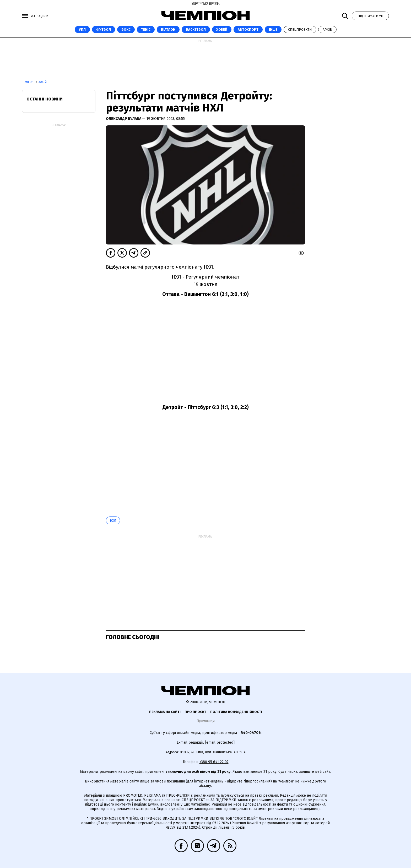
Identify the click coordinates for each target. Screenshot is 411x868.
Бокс (126, 30)
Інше (273, 30)
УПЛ (82, 30)
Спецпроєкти (300, 30)
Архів (327, 30)
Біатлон (168, 30)
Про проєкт (195, 712)
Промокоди (206, 721)
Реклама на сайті (165, 712)
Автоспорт (248, 30)
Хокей (222, 30)
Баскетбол (196, 30)
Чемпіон (28, 82)
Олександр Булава (124, 119)
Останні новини (45, 99)
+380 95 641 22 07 (214, 762)
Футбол (104, 30)
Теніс (146, 30)
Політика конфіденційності (236, 712)
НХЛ (113, 521)
